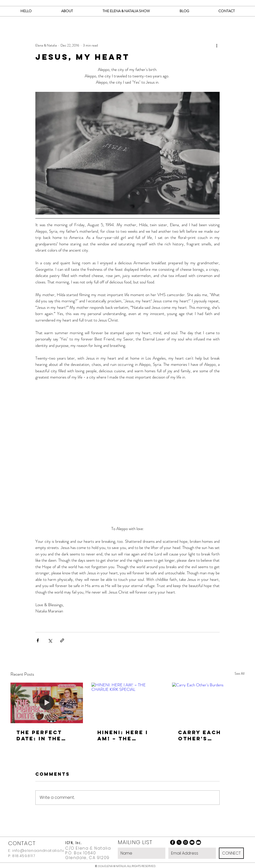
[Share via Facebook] (38, 640)
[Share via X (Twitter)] (50, 640)
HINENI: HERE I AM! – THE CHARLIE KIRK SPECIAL (123, 735)
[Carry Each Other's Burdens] (208, 703)
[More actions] (217, 45)
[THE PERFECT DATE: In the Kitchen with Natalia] (47, 703)
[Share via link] (62, 640)
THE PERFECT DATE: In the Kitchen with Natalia (41, 735)
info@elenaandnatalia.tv (38, 851)
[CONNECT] (231, 853)
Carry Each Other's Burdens (200, 735)
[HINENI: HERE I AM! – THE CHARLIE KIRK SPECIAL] (128, 703)
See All (240, 673)
